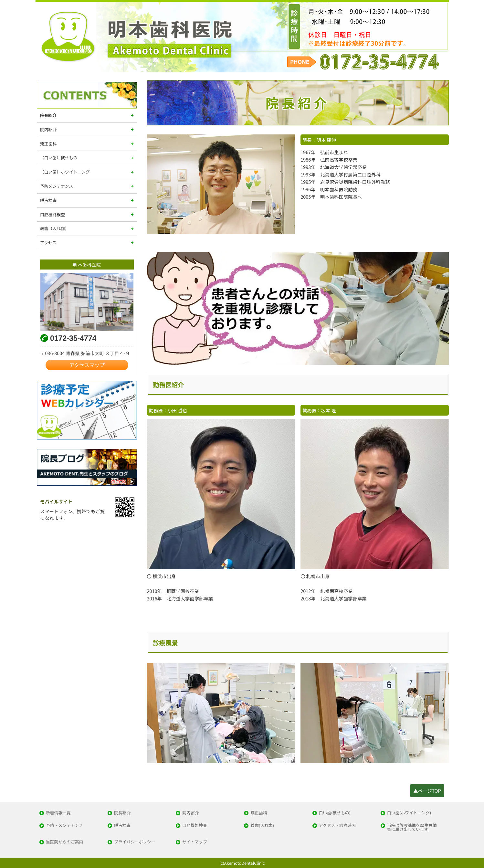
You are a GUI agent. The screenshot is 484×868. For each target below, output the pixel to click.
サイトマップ (195, 842)
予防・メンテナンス (64, 826)
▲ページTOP (427, 791)
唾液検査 (48, 200)
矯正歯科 (48, 144)
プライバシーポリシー (135, 842)
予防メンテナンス (57, 186)
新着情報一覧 (58, 813)
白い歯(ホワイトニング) (409, 813)
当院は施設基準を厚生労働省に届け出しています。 (412, 828)
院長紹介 (48, 115)
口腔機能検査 (53, 214)
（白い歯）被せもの (59, 158)
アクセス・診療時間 (337, 826)
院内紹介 (48, 129)
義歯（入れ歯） (55, 228)
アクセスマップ (87, 365)
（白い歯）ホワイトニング (65, 172)
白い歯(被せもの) (335, 813)
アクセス (48, 243)
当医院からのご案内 (64, 842)
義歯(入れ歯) (262, 826)
